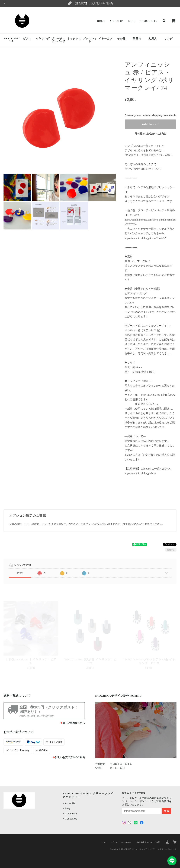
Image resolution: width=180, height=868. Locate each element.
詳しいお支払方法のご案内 (70, 757)
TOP (104, 842)
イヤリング (43, 39)
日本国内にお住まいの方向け (150, 134)
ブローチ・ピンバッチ (59, 40)
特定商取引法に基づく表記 (149, 842)
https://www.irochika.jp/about (140, 473)
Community (149, 21)
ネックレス (74, 39)
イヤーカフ (106, 39)
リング (169, 39)
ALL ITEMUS (12, 40)
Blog (132, 21)
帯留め (137, 39)
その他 (121, 39)
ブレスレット (90, 40)
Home (101, 21)
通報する (171, 550)
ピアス (27, 39)
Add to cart (150, 124)
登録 (167, 811)
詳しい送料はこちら (74, 723)
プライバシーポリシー (121, 842)
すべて (20, 573)
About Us (117, 21)
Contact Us (71, 819)
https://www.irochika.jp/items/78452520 (146, 238)
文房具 (153, 39)
